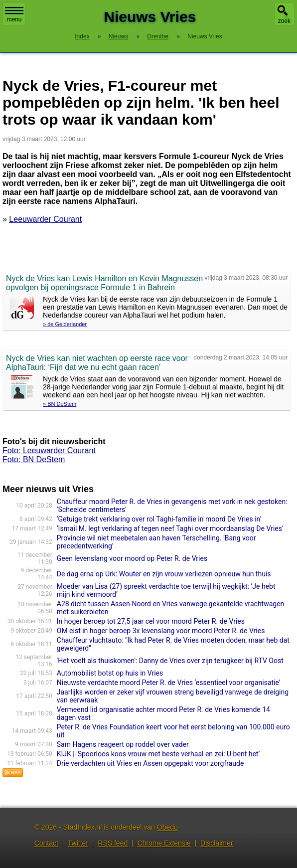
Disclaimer (217, 843)
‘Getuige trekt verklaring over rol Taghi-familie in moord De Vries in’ (159, 519)
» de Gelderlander (65, 324)
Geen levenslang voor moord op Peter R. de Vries (132, 558)
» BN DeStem (60, 404)
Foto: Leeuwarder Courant (49, 450)
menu (14, 15)
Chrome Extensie (164, 843)
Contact (46, 843)
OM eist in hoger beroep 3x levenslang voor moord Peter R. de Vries (161, 631)
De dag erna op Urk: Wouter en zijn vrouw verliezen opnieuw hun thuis (164, 574)
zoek (284, 21)
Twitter (78, 843)
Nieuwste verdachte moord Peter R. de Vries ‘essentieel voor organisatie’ (168, 683)
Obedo (167, 827)
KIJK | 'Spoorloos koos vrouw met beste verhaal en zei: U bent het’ (158, 754)
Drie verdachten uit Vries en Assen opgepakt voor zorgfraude (150, 763)
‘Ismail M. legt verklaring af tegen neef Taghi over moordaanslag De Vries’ (170, 528)
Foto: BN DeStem (34, 459)
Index (82, 36)
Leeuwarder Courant (45, 219)
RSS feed (113, 843)
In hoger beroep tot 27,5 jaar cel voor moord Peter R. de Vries (151, 621)
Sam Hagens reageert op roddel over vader (123, 744)
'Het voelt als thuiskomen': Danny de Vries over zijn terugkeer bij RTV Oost (170, 661)
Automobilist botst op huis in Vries (110, 673)
